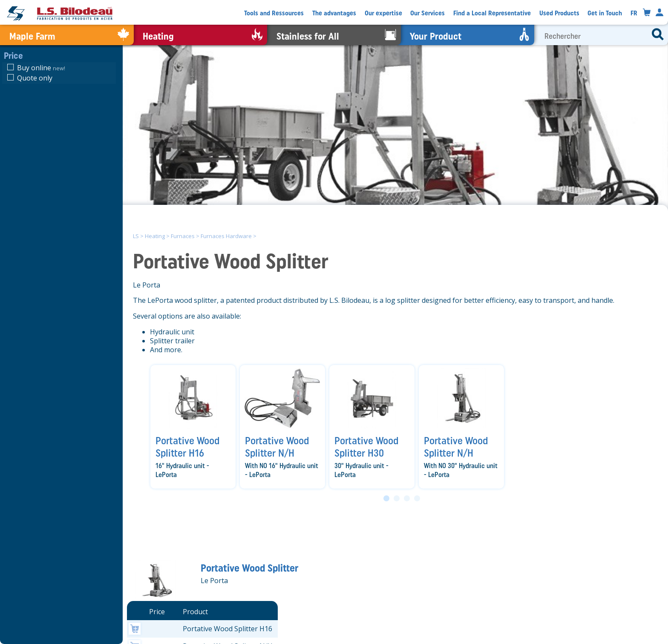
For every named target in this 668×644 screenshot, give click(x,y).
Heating (155, 236)
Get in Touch (605, 13)
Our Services (428, 13)
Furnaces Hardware (226, 236)
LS (136, 236)
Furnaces (183, 236)
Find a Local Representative (492, 13)
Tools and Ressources (274, 13)
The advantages (334, 13)
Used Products (559, 13)
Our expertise (383, 13)
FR (634, 13)
